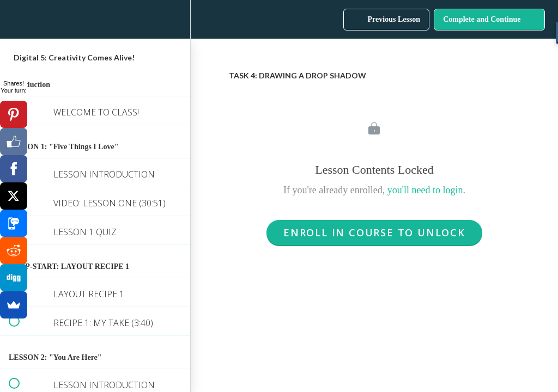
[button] (14, 19)
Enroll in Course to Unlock (374, 232)
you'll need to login (425, 190)
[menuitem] (177, 19)
